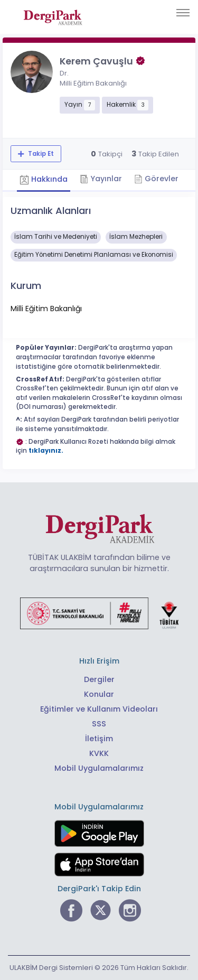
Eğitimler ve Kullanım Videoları (99, 709)
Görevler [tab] (156, 179)
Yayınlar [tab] (101, 179)
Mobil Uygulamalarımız (99, 768)
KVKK (99, 753)
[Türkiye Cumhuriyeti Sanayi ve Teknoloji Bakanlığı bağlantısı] (99, 613)
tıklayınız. (46, 451)
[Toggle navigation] (183, 13)
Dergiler (99, 679)
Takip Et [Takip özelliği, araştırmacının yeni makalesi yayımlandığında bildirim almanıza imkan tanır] (40, 154)
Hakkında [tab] (44, 180)
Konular (99, 694)
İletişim (99, 739)
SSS (99, 724)
